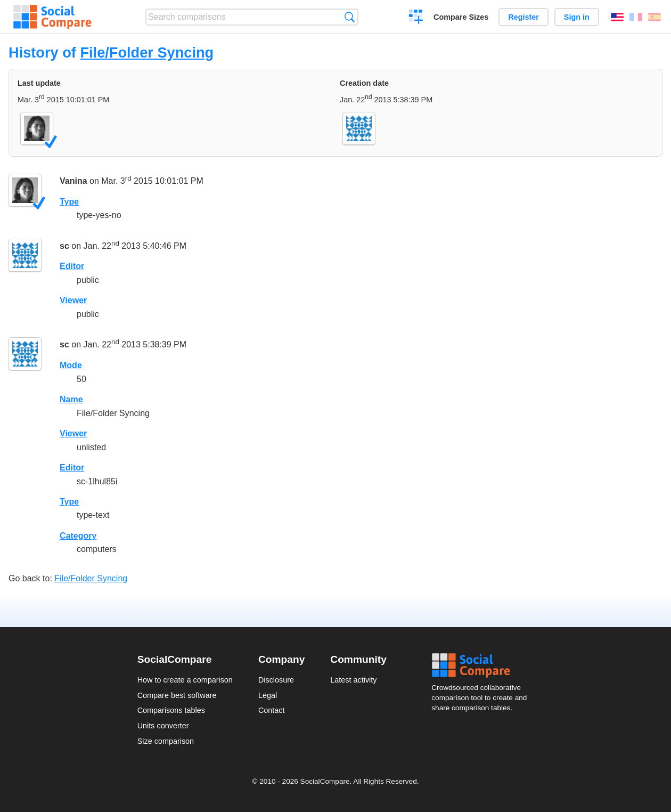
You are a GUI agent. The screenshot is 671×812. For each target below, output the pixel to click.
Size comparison (166, 741)
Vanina (73, 181)
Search (350, 17)
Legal (268, 695)
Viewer (73, 300)
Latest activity (353, 680)
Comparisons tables (171, 710)
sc (64, 246)
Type (69, 202)
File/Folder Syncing (147, 52)
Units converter (163, 726)
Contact (272, 710)
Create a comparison (416, 18)
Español (654, 17)
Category (78, 536)
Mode (71, 365)
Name (71, 399)
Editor (72, 266)
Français (636, 17)
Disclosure (276, 680)
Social (482, 665)
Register (523, 17)
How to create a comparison (185, 680)
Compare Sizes (461, 17)
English (617, 17)
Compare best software (177, 695)
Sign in (577, 17)
